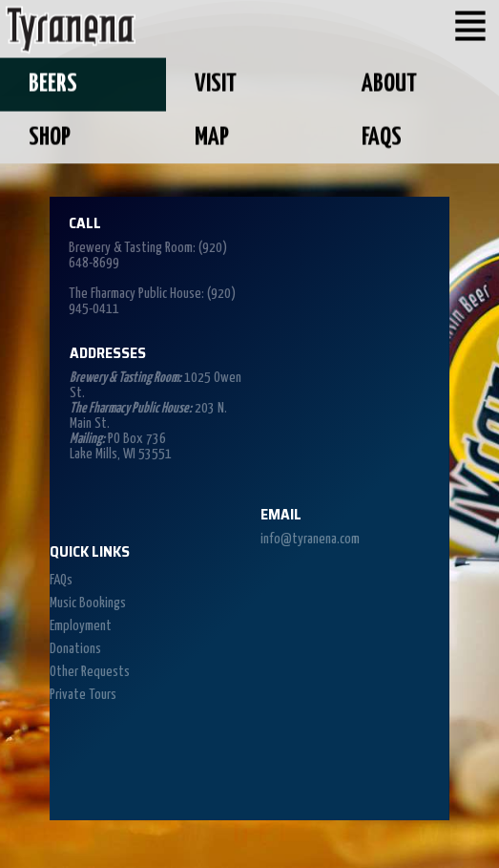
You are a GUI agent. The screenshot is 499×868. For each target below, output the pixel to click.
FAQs (382, 135)
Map (212, 135)
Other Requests (90, 672)
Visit (216, 83)
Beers (53, 83)
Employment (81, 626)
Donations (75, 649)
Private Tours (83, 695)
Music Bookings (88, 603)
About (389, 83)
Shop (50, 135)
